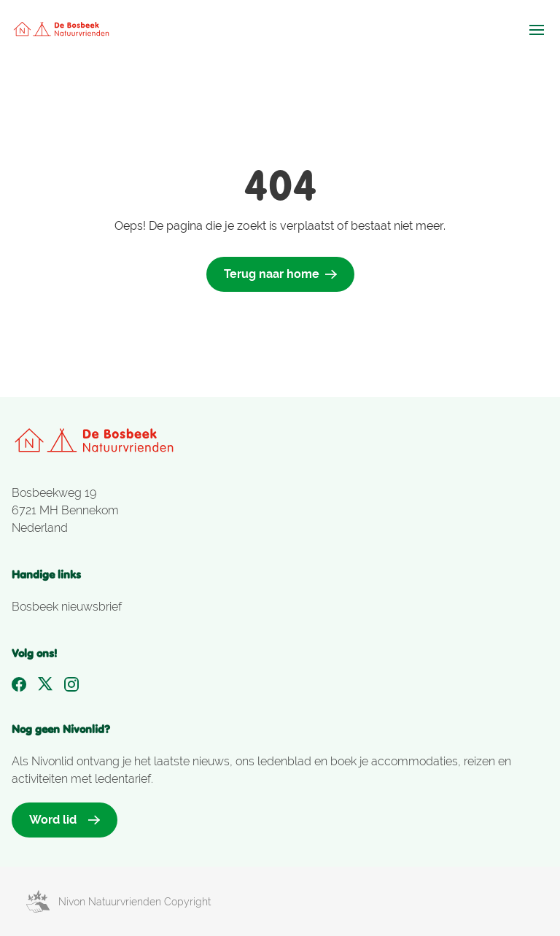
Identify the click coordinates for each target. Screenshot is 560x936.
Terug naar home (280, 274)
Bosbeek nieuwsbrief (67, 607)
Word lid (65, 820)
